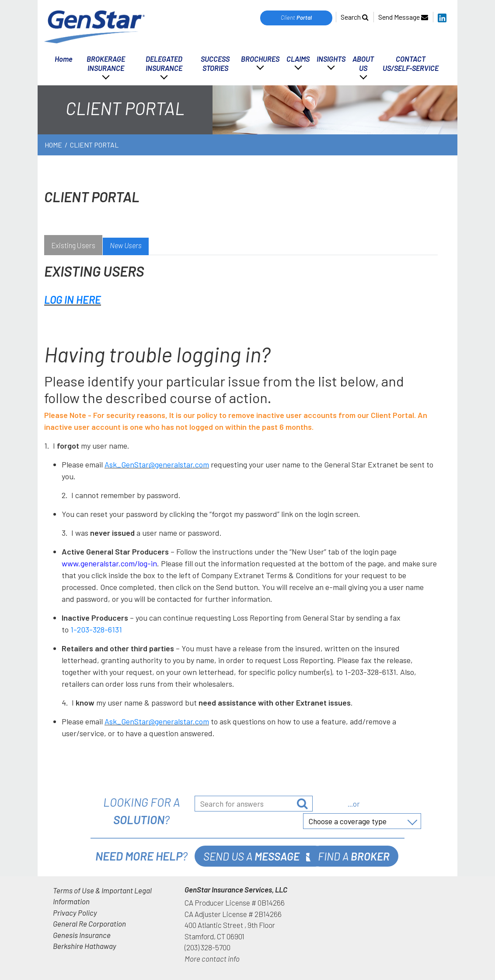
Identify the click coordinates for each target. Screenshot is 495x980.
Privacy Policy (75, 913)
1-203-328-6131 (96, 629)
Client (296, 18)
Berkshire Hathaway (85, 946)
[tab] (73, 246)
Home (64, 59)
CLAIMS (298, 59)
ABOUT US (363, 63)
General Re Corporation (89, 924)
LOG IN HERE (73, 300)
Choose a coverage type (348, 821)
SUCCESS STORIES (215, 63)
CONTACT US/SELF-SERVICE (411, 63)
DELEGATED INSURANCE (164, 63)
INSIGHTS (331, 59)
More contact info (212, 959)
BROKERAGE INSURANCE (106, 63)
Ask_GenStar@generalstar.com (157, 464)
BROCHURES (260, 59)
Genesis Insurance (82, 935)
